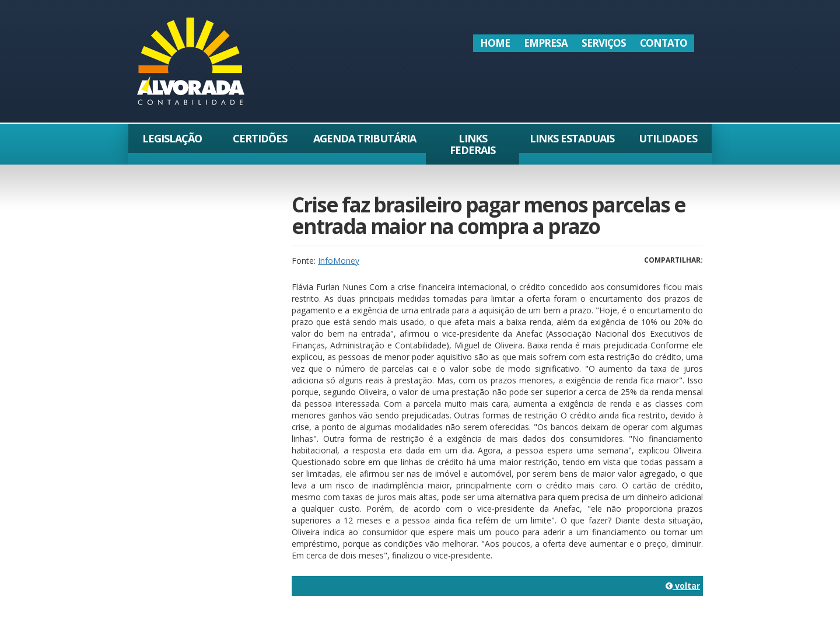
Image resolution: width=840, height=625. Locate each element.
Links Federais (473, 144)
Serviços (604, 43)
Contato (664, 43)
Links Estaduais (572, 138)
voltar (683, 586)
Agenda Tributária (365, 138)
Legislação (172, 138)
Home (495, 43)
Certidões (260, 138)
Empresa (546, 43)
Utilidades (668, 138)
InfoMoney (339, 261)
